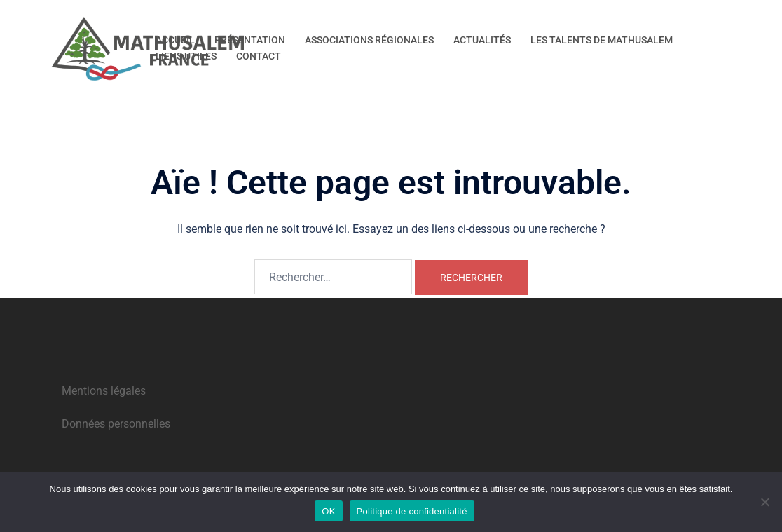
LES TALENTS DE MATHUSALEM (602, 40)
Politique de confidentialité (412, 511)
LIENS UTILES (186, 56)
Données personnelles (116, 424)
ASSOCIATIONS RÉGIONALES (369, 40)
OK (328, 511)
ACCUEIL (175, 40)
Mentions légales (104, 391)
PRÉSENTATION (250, 40)
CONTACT (259, 56)
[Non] (764, 502)
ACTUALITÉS (482, 40)
